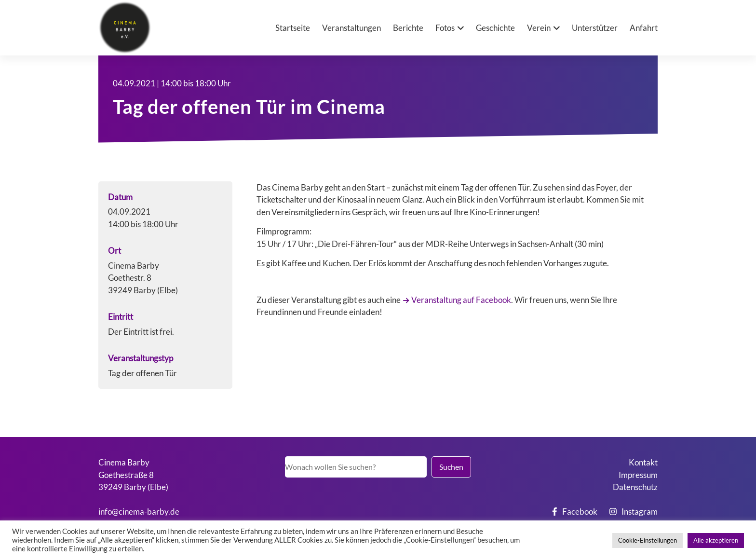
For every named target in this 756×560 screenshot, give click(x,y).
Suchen (451, 467)
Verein (539, 28)
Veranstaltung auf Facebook (461, 300)
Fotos (445, 28)
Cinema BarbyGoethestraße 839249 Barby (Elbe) (133, 475)
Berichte (408, 28)
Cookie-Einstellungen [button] (648, 540)
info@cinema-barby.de (139, 512)
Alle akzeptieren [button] (716, 540)
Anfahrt (644, 28)
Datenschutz (635, 487)
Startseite (293, 28)
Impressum (638, 475)
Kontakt (643, 462)
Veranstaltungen (351, 28)
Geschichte (495, 28)
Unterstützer (595, 28)
